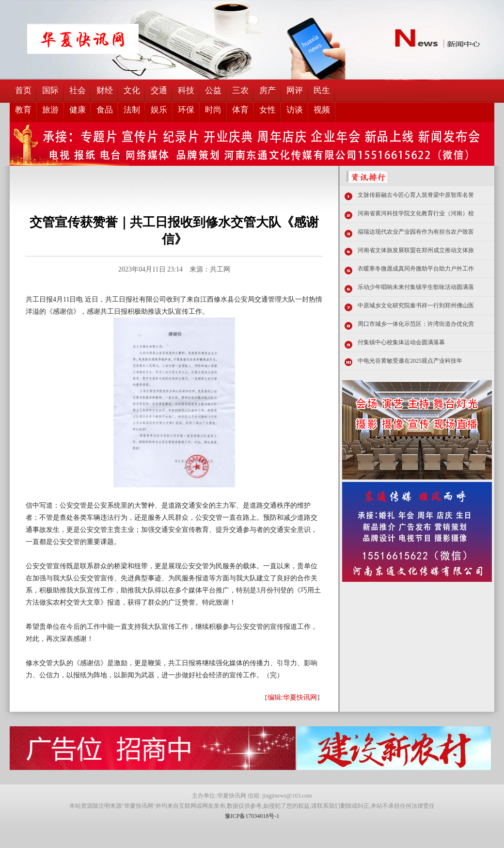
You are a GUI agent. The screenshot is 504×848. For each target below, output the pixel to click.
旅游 (50, 110)
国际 (50, 90)
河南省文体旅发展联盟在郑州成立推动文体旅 (416, 250)
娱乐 (159, 110)
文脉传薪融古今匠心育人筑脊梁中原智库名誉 (416, 195)
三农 (240, 90)
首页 (23, 90)
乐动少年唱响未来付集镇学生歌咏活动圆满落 (416, 287)
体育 (240, 110)
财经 (105, 90)
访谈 (295, 110)
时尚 (213, 110)
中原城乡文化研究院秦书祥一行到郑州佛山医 (416, 305)
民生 (322, 90)
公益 (213, 90)
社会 (78, 90)
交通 (159, 90)
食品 (105, 110)
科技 (186, 90)
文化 (132, 90)
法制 (132, 110)
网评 (295, 90)
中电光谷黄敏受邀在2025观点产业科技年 (410, 361)
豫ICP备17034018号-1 (252, 816)
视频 (322, 110)
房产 (268, 90)
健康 (78, 110)
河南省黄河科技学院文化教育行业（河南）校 (416, 213)
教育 (23, 110)
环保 (186, 110)
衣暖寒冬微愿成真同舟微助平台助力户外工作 (416, 269)
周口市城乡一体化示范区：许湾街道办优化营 (416, 324)
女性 (268, 110)
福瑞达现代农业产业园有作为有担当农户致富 (416, 232)
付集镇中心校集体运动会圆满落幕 (401, 342)
